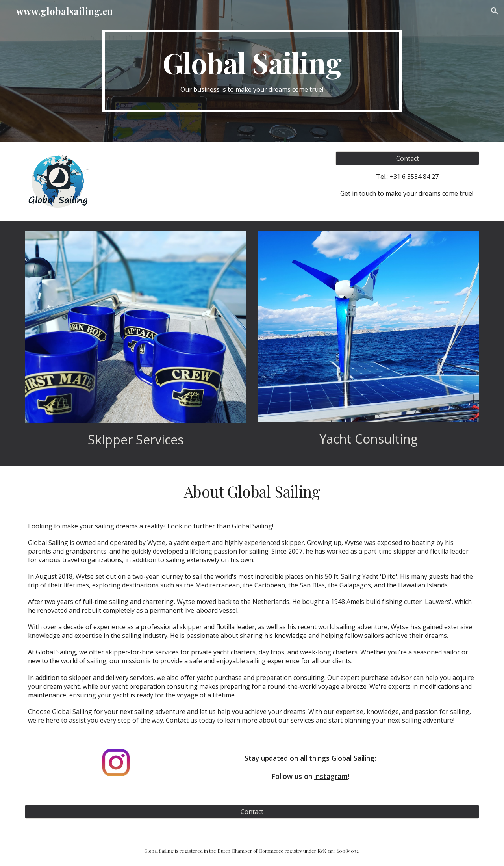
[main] (252, 71)
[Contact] (407, 158)
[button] (495, 11)
